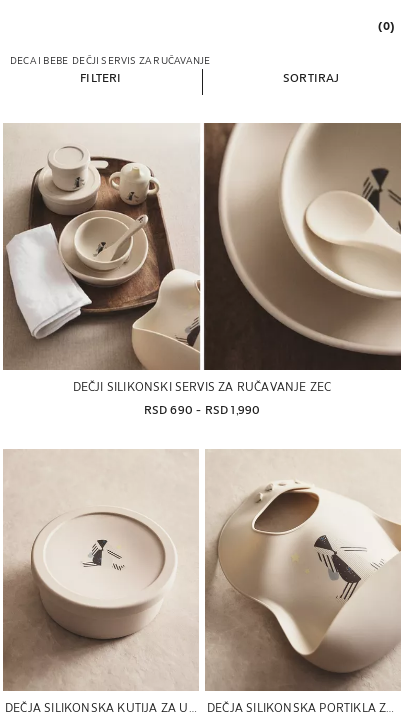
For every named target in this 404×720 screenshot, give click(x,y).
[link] (385, 25)
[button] (100, 77)
